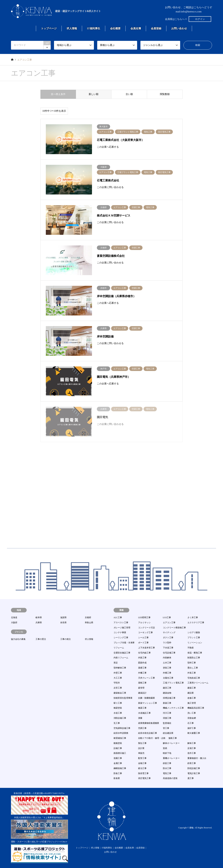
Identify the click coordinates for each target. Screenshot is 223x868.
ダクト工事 (168, 638)
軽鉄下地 (167, 753)
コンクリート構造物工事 (174, 628)
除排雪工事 (143, 773)
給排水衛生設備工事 (148, 733)
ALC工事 (118, 617)
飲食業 (117, 778)
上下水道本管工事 (147, 648)
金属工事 (118, 763)
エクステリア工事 (196, 623)
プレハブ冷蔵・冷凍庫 (124, 643)
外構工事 (167, 673)
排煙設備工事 (169, 698)
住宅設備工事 (169, 653)
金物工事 (142, 763)
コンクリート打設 (147, 628)
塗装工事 (167, 668)
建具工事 (167, 688)
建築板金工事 (120, 693)
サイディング (169, 632)
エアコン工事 (169, 623)
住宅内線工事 (144, 653)
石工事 (191, 723)
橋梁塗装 (118, 708)
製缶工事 (142, 743)
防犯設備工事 (194, 768)
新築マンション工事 (148, 703)
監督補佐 (167, 723)
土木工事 (167, 663)
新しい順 (94, 94)
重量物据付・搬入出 (197, 758)
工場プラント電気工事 (173, 683)
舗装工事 (173, 738)
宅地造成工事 (194, 678)
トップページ (49, 28)
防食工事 (118, 773)
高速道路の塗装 (170, 778)
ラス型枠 (167, 643)
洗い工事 (192, 713)
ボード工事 (143, 643)
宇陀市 (117, 683)
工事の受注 (41, 639)
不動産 (191, 648)
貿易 (165, 748)
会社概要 (115, 28)
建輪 (191, 828)
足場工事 (192, 748)
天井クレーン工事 (147, 678)
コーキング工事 (145, 632)
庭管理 (141, 688)
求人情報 (72, 28)
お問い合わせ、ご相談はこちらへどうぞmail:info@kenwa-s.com (189, 9)
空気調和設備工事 (122, 728)
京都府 (88, 617)
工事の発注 (66, 639)
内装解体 (167, 658)
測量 (140, 718)
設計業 (141, 748)
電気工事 (167, 773)
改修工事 (192, 698)
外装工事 (192, 673)
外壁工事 (118, 673)
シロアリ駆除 (194, 632)
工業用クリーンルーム (198, 683)
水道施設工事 (144, 713)
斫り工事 (118, 703)
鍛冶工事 (142, 768)
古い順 (129, 94)
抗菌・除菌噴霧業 (147, 698)
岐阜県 (39, 617)
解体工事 (192, 743)
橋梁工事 (142, 708)
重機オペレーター (171, 758)
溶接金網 (192, 718)
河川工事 (167, 713)
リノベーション (195, 643)
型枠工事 (192, 663)
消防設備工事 (120, 718)
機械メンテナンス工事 (173, 708)
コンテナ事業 (120, 632)
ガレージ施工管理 (122, 628)
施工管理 (192, 703)
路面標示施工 (120, 753)
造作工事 (192, 753)
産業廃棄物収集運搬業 (149, 723)
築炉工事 (192, 728)
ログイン (200, 19)
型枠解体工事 (120, 668)
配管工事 (142, 758)
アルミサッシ (144, 623)
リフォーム (119, 648)
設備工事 (118, 748)
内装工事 (142, 658)
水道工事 (118, 713)
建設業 (191, 693)
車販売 (141, 753)
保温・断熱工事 (195, 653)
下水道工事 (168, 648)
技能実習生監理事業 (123, 698)
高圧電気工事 (144, 778)
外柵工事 (142, 673)
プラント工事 (194, 638)
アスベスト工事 (121, 623)
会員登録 (156, 28)
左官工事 (118, 688)
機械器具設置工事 (196, 708)
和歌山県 (89, 623)
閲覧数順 (165, 94)
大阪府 (14, 623)
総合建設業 (168, 733)
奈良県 (63, 623)
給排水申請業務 (121, 733)
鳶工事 (191, 778)
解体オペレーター (171, 743)
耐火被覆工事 (194, 733)
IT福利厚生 (94, 28)
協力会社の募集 (18, 639)
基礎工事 (142, 668)
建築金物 (167, 693)
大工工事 (118, 678)
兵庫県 (39, 623)
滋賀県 (63, 617)
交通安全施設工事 (122, 653)
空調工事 (142, 728)
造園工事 (118, 758)
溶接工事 (167, 718)
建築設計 (142, 693)
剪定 (116, 663)
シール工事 (143, 638)
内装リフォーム (121, 658)
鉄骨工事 (192, 763)
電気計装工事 (194, 773)
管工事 (166, 728)
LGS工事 (167, 617)
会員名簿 (136, 28)
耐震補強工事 (120, 738)
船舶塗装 (118, 743)
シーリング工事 (121, 638)
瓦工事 (117, 723)
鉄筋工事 (167, 763)
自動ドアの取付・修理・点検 (152, 738)
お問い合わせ (179, 28)
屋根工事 (142, 683)
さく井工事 (193, 617)
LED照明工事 (144, 617)
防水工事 (167, 768)
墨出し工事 (193, 668)
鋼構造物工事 (120, 768)
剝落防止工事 (194, 658)
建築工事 (192, 688)
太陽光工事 (168, 678)
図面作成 (142, 663)
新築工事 (167, 703)
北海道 (14, 617)
